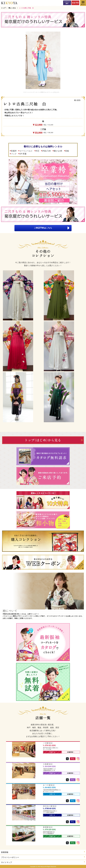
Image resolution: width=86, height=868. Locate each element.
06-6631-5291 (49, 788)
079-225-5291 (49, 830)
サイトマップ (43, 862)
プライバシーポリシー (43, 857)
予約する (49, 752)
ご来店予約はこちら (52, 228)
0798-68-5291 (49, 809)
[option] (43, 60)
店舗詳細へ (68, 752)
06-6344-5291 (49, 766)
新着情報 (43, 852)
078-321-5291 (49, 745)
